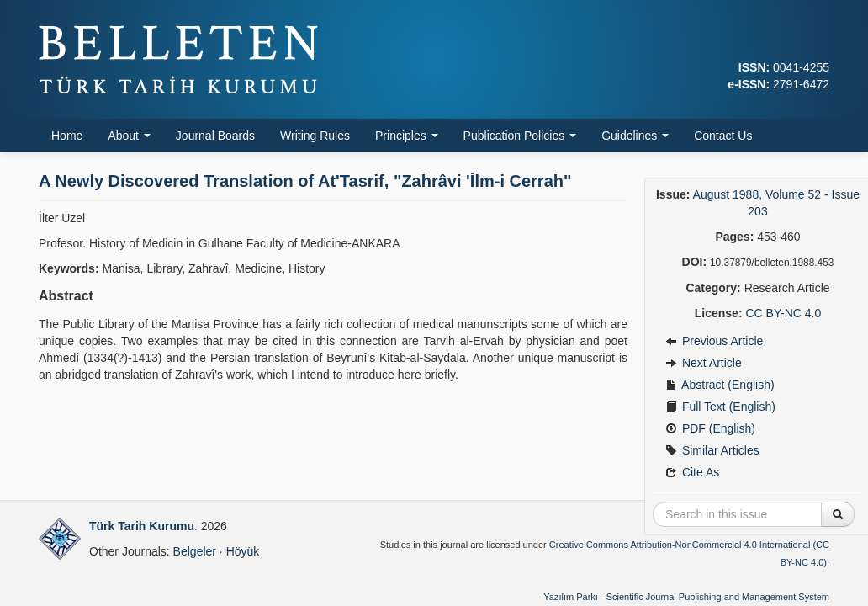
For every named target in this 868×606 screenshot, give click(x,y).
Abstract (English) (720, 385)
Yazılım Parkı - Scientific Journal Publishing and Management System (686, 597)
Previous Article (714, 341)
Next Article (704, 363)
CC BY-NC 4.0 (783, 313)
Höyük (243, 551)
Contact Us (723, 136)
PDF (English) (710, 428)
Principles (407, 136)
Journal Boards (215, 136)
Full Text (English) (720, 407)
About (129, 136)
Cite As (692, 472)
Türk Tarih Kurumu (142, 526)
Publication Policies (520, 136)
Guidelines (635, 136)
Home (67, 136)
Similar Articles (712, 450)
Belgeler (195, 551)
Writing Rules (315, 136)
